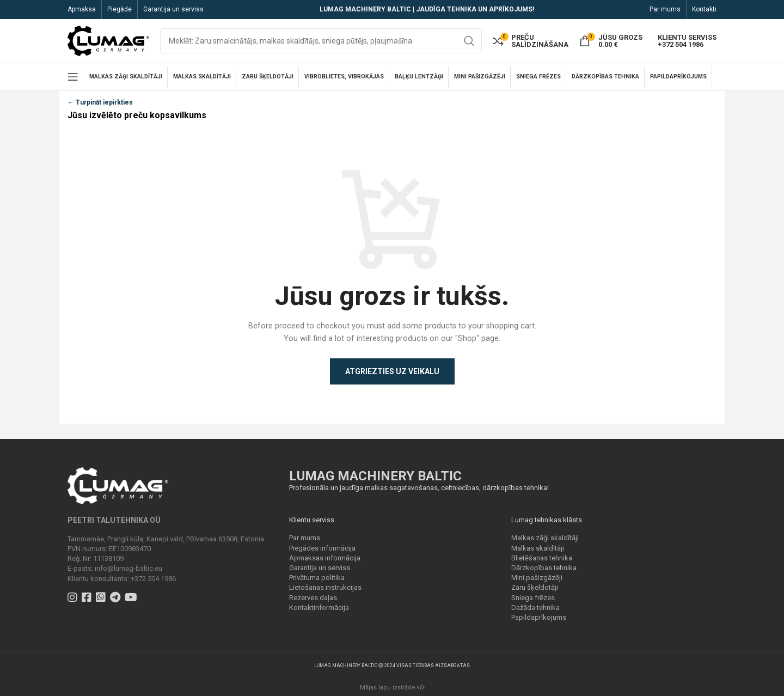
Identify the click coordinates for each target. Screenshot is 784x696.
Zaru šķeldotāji (535, 587)
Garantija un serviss (320, 568)
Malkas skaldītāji (538, 548)
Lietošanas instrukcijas (325, 587)
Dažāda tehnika (535, 608)
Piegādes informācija (322, 548)
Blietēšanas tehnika (542, 558)
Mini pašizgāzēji (537, 578)
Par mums (305, 538)
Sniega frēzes (533, 598)
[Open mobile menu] (73, 77)
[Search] (321, 41)
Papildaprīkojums (539, 617)
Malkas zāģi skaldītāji (545, 538)
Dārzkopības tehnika (544, 568)
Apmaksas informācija (325, 558)
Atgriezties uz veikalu (392, 371)
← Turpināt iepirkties (100, 102)
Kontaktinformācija (319, 608)
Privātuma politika (317, 578)
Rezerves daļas (313, 598)
